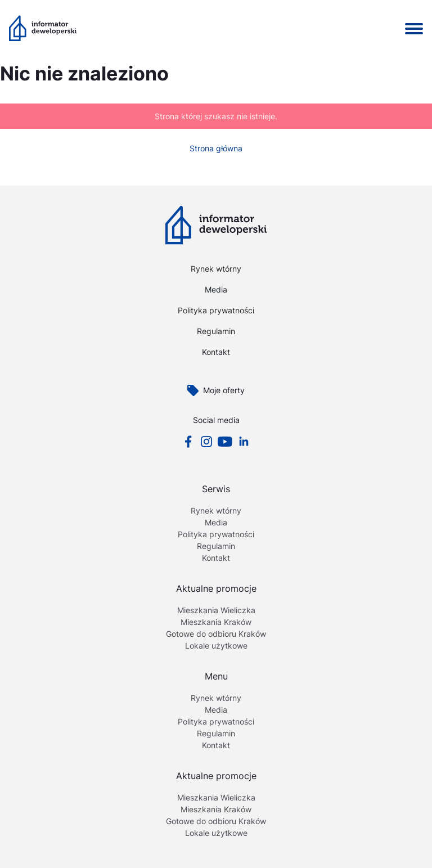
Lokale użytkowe (216, 646)
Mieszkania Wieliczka (216, 610)
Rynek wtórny (216, 269)
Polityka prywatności (216, 310)
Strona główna (216, 148)
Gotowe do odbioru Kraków (216, 634)
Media (216, 289)
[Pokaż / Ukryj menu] (414, 29)
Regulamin (216, 331)
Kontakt (216, 352)
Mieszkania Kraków (216, 622)
